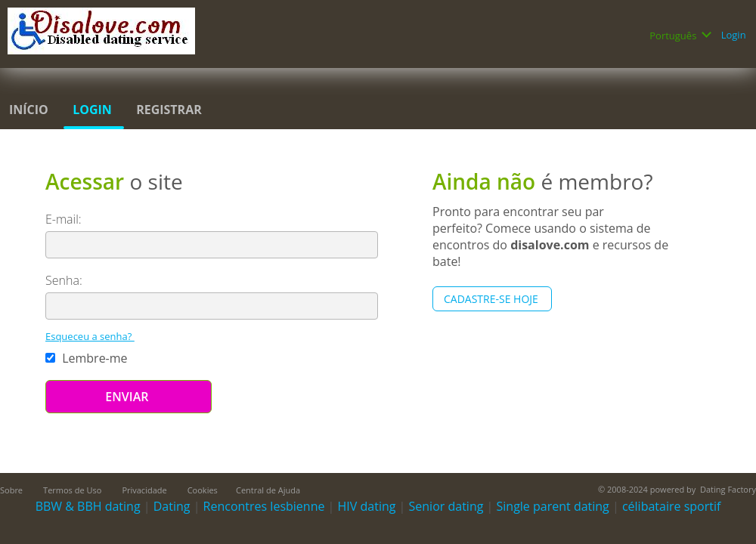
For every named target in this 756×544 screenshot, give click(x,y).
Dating (172, 506)
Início (30, 110)
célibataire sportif (671, 506)
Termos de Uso (73, 490)
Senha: (65, 280)
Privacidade (145, 490)
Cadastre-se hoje (492, 299)
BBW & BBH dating (88, 506)
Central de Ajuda (268, 490)
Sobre (12, 490)
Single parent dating (553, 506)
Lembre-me (88, 358)
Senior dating (446, 506)
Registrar (170, 110)
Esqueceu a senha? (90, 336)
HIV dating (367, 506)
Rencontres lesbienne (264, 506)
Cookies (203, 490)
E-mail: (65, 219)
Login (735, 35)
